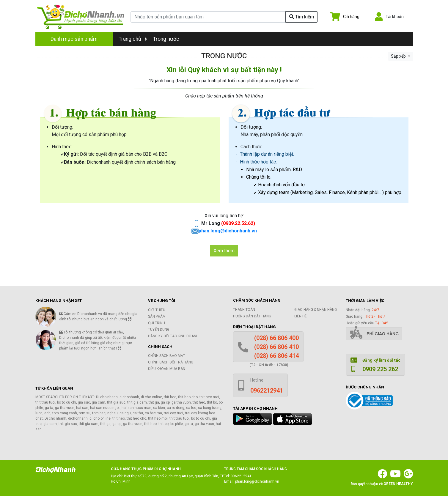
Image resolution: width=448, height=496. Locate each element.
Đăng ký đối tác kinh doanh (173, 336)
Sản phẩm (157, 317)
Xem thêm (224, 251)
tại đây (382, 323)
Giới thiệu (157, 310)
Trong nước (166, 39)
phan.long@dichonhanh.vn (228, 231)
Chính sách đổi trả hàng (171, 362)
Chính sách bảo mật (167, 356)
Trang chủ (133, 39)
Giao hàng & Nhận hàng (316, 310)
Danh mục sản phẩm (74, 39)
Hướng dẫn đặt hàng (252, 316)
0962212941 (241, 476)
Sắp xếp (399, 56)
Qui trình (157, 323)
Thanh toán (244, 310)
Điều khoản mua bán (167, 369)
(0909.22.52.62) (238, 223)
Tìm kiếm (302, 17)
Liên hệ (301, 316)
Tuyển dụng (159, 330)
